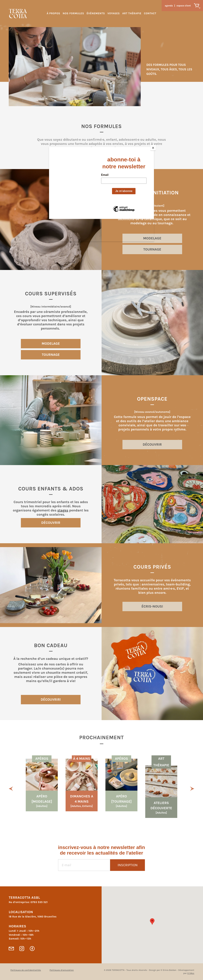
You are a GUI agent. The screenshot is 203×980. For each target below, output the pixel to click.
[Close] (153, 148)
